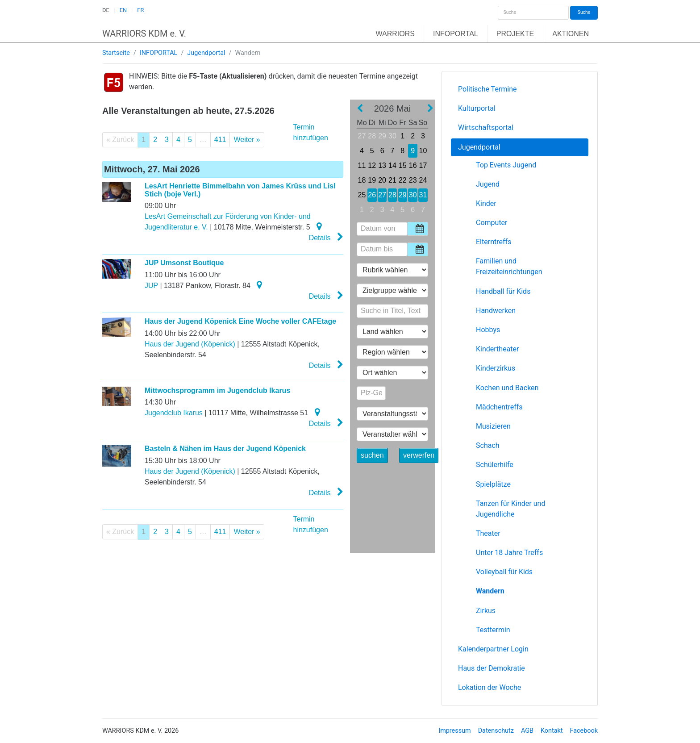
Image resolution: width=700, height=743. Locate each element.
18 (362, 180)
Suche (584, 12)
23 (413, 180)
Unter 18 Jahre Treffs (509, 553)
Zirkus (486, 611)
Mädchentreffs (499, 407)
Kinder (486, 203)
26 (372, 195)
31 (423, 195)
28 (372, 136)
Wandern (490, 591)
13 (382, 165)
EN (123, 10)
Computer (492, 223)
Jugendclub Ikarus (174, 413)
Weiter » (247, 140)
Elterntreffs (494, 242)
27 (362, 136)
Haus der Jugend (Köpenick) (190, 344)
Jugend (488, 184)
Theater (488, 533)
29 (382, 136)
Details (326, 237)
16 (413, 165)
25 (362, 195)
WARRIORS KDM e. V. (144, 33)
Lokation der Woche (490, 687)
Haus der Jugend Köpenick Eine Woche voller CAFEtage (240, 321)
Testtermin (493, 630)
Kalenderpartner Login (493, 649)
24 (423, 180)
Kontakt (552, 731)
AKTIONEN (571, 34)
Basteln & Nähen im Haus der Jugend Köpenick (225, 449)
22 (403, 180)
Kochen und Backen (507, 388)
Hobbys (488, 330)
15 (403, 165)
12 (372, 165)
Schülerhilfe (495, 465)
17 (423, 165)
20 (382, 180)
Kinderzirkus (496, 368)
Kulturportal (477, 108)
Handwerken (496, 311)
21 (392, 180)
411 (220, 140)
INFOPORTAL (456, 34)
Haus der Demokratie (492, 668)
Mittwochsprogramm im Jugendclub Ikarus (217, 390)
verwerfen (419, 455)
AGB (527, 731)
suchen (372, 455)
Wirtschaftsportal (486, 127)
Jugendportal (206, 53)
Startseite (116, 53)
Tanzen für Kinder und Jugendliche (510, 509)
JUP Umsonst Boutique (184, 263)
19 (372, 180)
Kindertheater (497, 349)
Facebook (584, 731)
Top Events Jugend (506, 165)
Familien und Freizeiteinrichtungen (509, 266)
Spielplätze (493, 484)
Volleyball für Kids (504, 572)
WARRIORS (395, 34)
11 (362, 165)
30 (392, 136)
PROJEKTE (515, 34)
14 (392, 165)
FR (140, 10)
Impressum (454, 731)
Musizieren (493, 426)
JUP (151, 286)
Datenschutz (496, 731)
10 (423, 151)
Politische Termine (487, 89)
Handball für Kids (503, 291)
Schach (488, 445)
